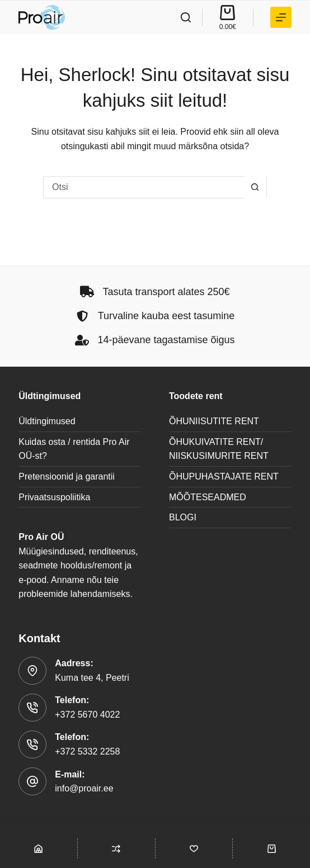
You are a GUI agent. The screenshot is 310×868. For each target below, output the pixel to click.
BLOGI (183, 517)
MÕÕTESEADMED (208, 497)
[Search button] (255, 187)
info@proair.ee (84, 788)
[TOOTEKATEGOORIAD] (281, 17)
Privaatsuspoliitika (54, 497)
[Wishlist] (194, 848)
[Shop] (39, 848)
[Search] (186, 17)
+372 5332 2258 (87, 751)
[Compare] (116, 848)
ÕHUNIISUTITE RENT (214, 421)
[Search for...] (144, 187)
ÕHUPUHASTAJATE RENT (224, 476)
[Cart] (271, 848)
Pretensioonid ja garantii (67, 476)
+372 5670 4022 (87, 715)
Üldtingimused (47, 421)
